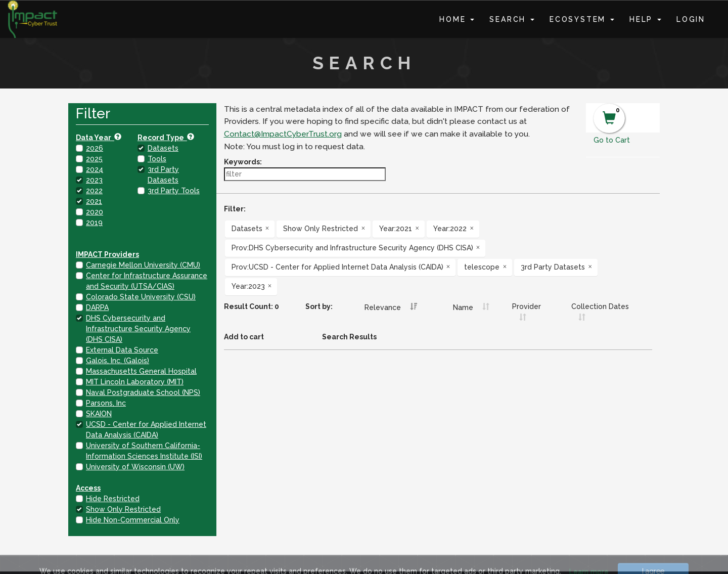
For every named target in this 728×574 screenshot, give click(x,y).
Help (645, 19)
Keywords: (243, 162)
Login (691, 19)
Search (512, 19)
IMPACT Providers (107, 254)
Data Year (99, 138)
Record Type (166, 138)
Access (88, 488)
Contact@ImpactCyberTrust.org (283, 134)
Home (457, 19)
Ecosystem (582, 19)
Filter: (235, 209)
